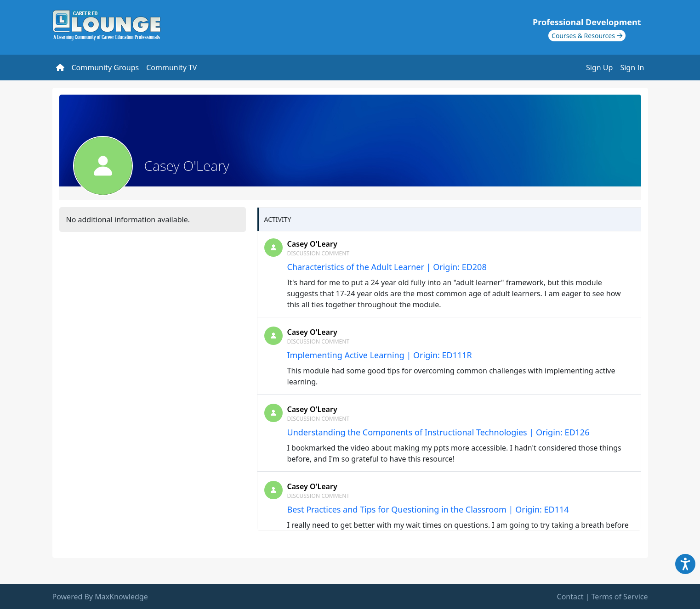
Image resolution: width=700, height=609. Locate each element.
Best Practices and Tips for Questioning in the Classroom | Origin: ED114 (428, 509)
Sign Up (599, 68)
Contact (570, 597)
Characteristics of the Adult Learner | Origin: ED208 (387, 267)
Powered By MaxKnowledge (100, 597)
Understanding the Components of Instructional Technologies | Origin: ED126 (438, 432)
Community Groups (105, 68)
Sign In (632, 68)
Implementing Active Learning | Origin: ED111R (380, 355)
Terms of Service (620, 597)
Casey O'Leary (312, 244)
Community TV (171, 68)
